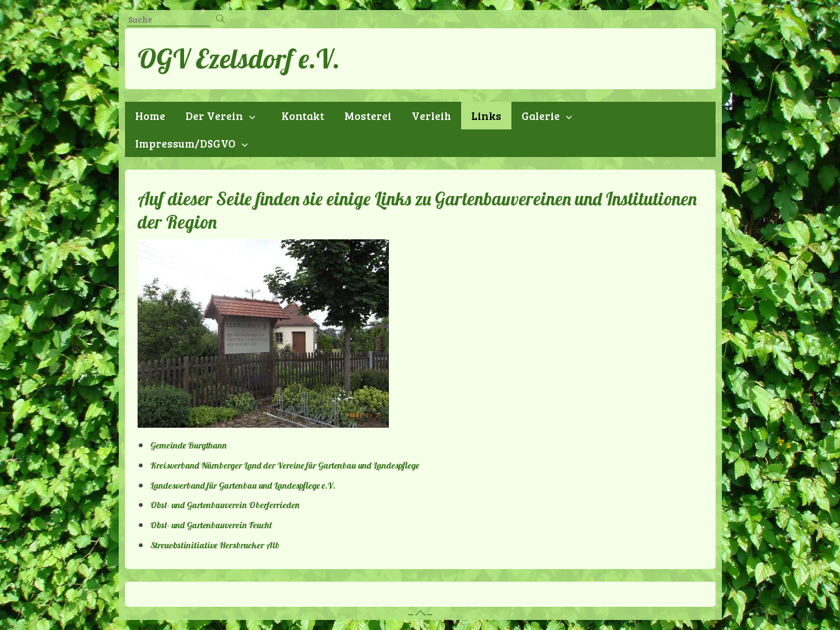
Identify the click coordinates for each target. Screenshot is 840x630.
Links (486, 116)
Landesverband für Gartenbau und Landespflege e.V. (243, 486)
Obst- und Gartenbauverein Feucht (211, 525)
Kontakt (303, 116)
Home (150, 116)
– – (420, 613)
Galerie (541, 116)
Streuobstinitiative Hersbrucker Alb (215, 545)
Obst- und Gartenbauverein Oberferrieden (225, 505)
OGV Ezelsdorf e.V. (239, 58)
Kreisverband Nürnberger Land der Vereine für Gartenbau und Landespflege (285, 465)
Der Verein (214, 116)
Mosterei (368, 116)
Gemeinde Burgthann (188, 445)
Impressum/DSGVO (185, 143)
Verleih (431, 116)
